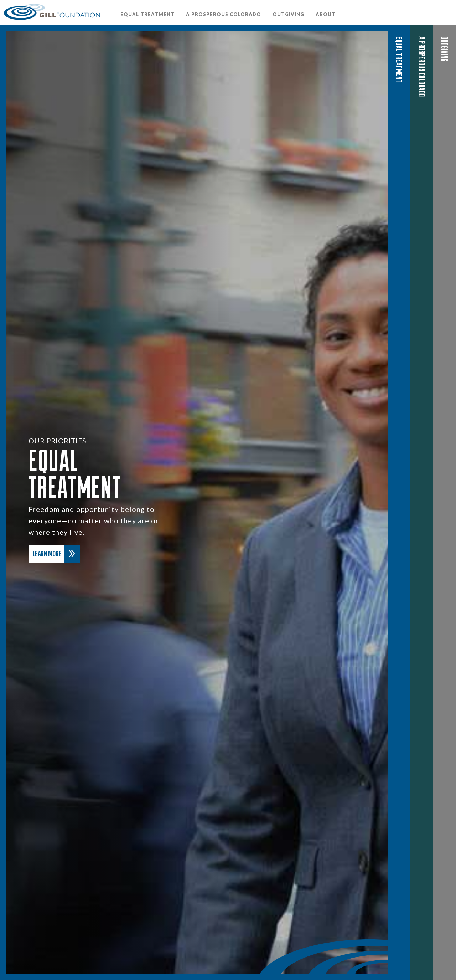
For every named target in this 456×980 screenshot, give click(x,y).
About (326, 14)
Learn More (56, 554)
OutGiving (288, 14)
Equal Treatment (147, 14)
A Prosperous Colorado (224, 14)
